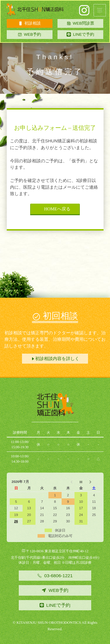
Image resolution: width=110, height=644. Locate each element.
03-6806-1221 (55, 576)
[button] (100, 10)
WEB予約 (29, 34)
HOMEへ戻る (55, 209)
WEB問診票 (81, 23)
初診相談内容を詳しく (55, 359)
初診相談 (30, 23)
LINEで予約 (84, 34)
